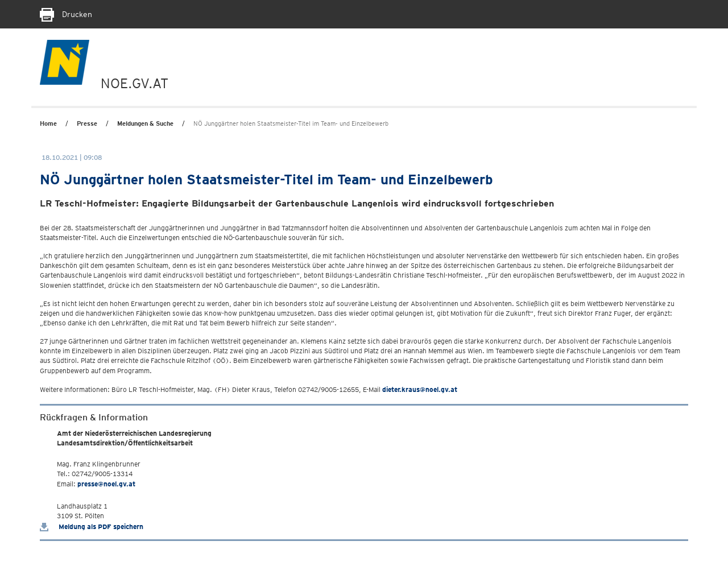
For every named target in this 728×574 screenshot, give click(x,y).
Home (48, 123)
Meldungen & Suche (145, 123)
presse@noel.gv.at (106, 484)
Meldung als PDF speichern (92, 526)
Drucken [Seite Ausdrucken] (66, 14)
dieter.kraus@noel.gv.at (420, 389)
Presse (87, 123)
